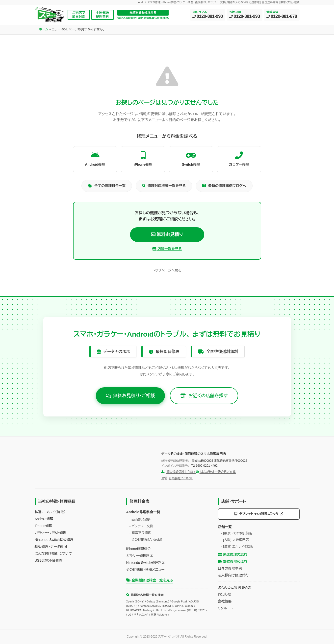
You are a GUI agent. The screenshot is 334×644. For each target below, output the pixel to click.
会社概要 (225, 601)
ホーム (44, 44)
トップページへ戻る (167, 270)
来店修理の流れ (233, 554)
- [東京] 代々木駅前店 (237, 533)
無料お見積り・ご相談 (130, 395)
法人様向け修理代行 (233, 575)
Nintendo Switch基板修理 (54, 539)
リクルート (226, 608)
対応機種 (111, 32)
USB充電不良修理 (49, 560)
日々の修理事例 (230, 568)
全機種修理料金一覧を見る (150, 580)
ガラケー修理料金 (140, 556)
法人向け (208, 32)
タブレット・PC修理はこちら (259, 514)
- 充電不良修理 (140, 533)
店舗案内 (160, 32)
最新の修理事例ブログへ (224, 186)
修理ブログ (184, 32)
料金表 (90, 32)
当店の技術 (67, 32)
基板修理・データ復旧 (51, 546)
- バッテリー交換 (141, 526)
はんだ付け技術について (53, 553)
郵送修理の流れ (233, 561)
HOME (44, 32)
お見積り (289, 32)
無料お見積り (167, 234)
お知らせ (225, 594)
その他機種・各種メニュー (145, 570)
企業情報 (253, 32)
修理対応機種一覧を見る (164, 186)
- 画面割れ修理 (140, 519)
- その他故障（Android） (146, 539)
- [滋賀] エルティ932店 (237, 546)
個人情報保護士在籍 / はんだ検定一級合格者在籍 (198, 472)
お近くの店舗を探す (204, 395)
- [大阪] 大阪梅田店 (235, 540)
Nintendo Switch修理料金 (146, 563)
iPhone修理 (44, 526)
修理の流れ (135, 32)
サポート (231, 32)
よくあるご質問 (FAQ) (235, 587)
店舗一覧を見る (167, 249)
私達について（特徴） (50, 512)
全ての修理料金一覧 (107, 186)
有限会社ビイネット (181, 478)
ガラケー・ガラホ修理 (51, 532)
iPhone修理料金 (139, 549)
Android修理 (44, 519)
